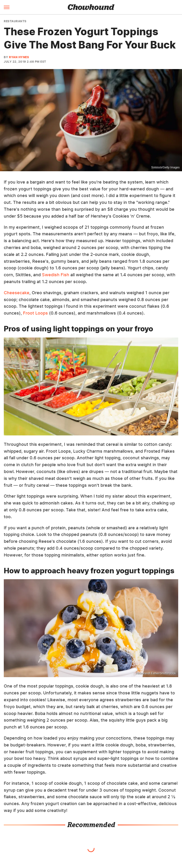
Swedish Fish (56, 275)
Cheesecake (17, 293)
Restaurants (15, 21)
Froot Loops (35, 313)
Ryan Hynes (19, 57)
